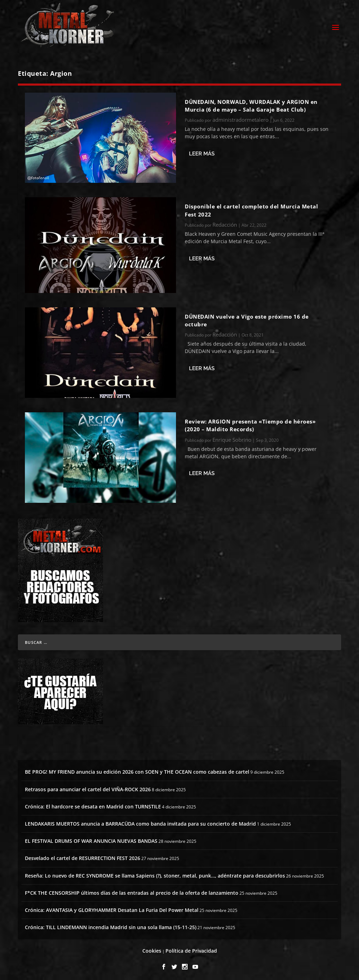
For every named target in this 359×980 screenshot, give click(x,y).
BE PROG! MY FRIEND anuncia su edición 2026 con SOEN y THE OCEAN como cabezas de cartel (137, 770)
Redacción (225, 222)
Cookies (152, 949)
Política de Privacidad (191, 949)
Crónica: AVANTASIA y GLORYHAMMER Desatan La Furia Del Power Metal (112, 908)
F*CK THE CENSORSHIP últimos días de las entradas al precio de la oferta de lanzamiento (132, 891)
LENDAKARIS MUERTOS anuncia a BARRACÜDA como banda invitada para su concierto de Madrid (140, 822)
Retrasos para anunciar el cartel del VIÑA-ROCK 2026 (88, 787)
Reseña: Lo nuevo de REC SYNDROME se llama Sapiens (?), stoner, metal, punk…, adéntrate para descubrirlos (155, 874)
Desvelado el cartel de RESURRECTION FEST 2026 (83, 856)
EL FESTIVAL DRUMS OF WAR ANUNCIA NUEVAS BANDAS (91, 839)
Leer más (202, 152)
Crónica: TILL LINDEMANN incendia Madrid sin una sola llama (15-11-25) (111, 925)
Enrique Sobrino (232, 438)
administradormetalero (241, 118)
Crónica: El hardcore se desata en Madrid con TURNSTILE (93, 804)
